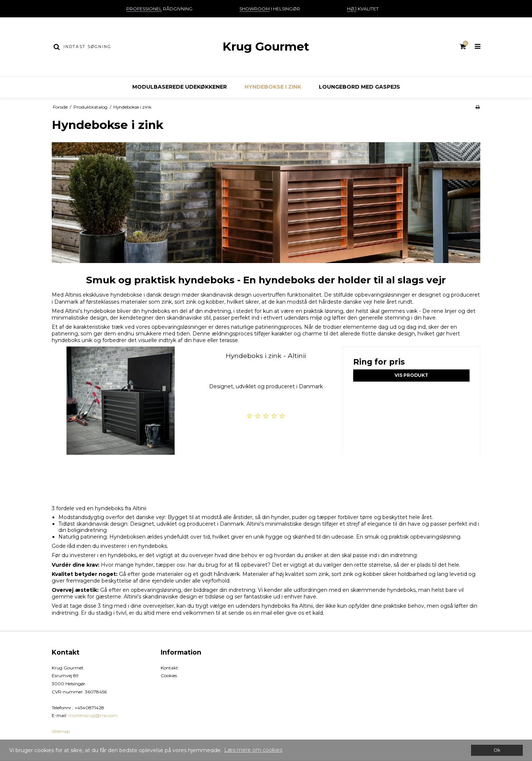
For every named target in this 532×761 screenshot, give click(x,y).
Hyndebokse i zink (273, 87)
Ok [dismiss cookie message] (497, 750)
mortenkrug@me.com (93, 715)
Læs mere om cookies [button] (253, 750)
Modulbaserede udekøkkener (180, 87)
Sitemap (61, 731)
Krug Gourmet (266, 47)
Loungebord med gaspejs (359, 87)
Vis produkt (411, 375)
